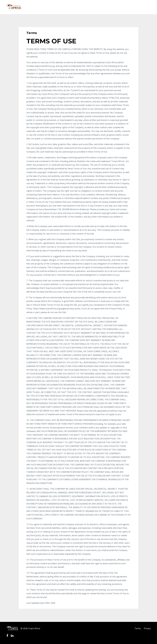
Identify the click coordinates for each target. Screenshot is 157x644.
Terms (138, 628)
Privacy (147, 628)
